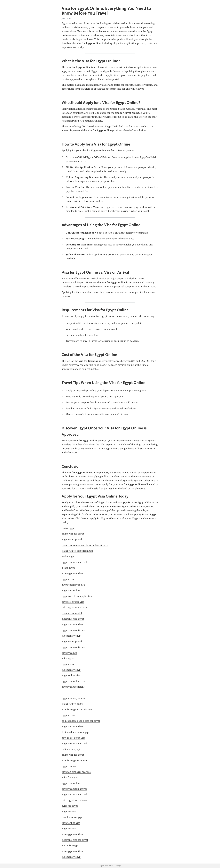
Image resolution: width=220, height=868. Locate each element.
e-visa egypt (68, 528)
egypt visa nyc (69, 653)
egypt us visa (69, 812)
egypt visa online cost (73, 681)
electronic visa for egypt (75, 840)
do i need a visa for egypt (75, 732)
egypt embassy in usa (73, 585)
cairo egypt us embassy (74, 607)
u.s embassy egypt (71, 636)
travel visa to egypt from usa (77, 551)
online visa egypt (71, 749)
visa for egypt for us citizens (77, 709)
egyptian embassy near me (76, 772)
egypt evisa (68, 664)
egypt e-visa (68, 715)
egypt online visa (71, 675)
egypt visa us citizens (73, 630)
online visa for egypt (73, 534)
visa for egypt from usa (74, 760)
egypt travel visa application (77, 596)
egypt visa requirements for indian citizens (85, 545)
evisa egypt (68, 658)
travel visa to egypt (72, 704)
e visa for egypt (70, 845)
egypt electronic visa (73, 602)
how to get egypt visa (73, 738)
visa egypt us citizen (73, 573)
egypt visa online (71, 590)
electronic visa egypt (73, 619)
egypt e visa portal (72, 539)
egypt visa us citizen (73, 624)
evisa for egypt (70, 777)
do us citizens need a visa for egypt (81, 721)
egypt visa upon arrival (74, 562)
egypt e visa (68, 579)
